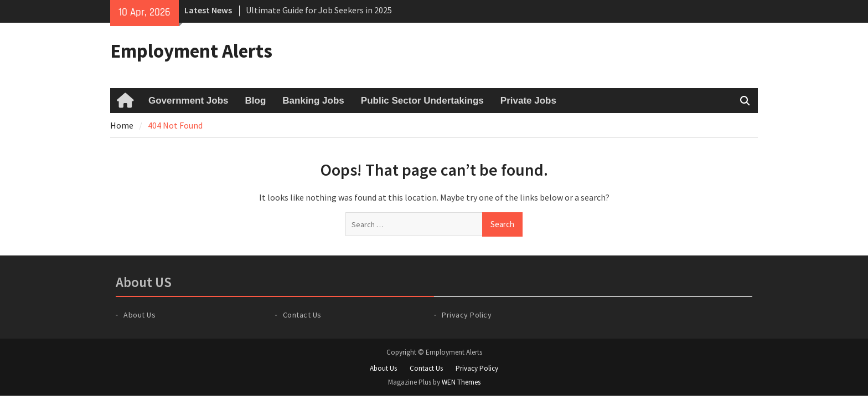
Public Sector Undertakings (422, 101)
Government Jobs (188, 101)
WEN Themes (461, 382)
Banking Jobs (313, 101)
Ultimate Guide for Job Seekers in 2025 (319, 10)
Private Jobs (528, 101)
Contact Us (302, 315)
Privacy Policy (467, 315)
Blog (256, 101)
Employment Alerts (191, 51)
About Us (139, 315)
